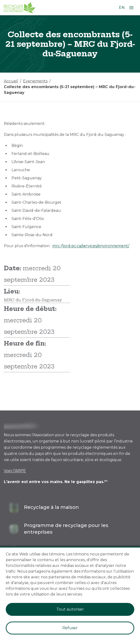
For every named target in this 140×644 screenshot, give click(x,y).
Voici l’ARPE (15, 471)
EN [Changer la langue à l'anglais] (122, 8)
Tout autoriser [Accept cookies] (70, 609)
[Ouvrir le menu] (131, 8)
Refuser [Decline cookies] (70, 628)
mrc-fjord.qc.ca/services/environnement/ (91, 246)
